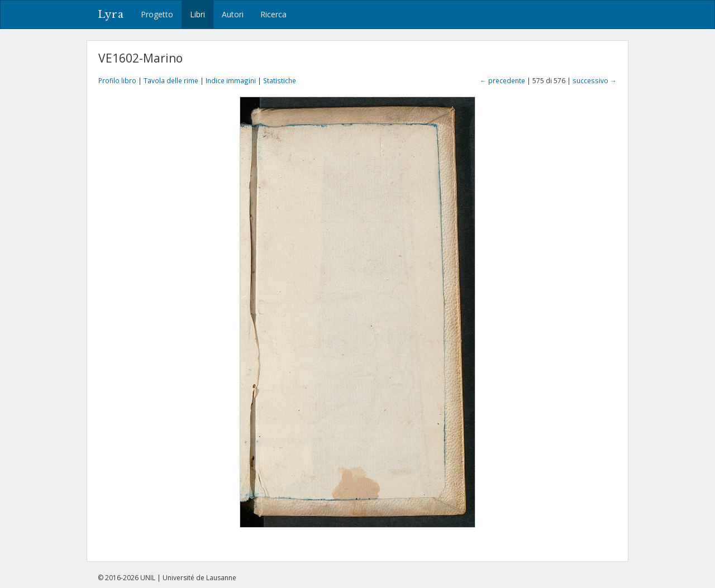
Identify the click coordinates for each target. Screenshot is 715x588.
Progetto (157, 14)
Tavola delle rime (171, 80)
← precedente (502, 80)
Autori (233, 14)
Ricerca (273, 14)
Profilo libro (117, 80)
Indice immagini (231, 80)
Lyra (111, 15)
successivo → (595, 80)
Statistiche (280, 80)
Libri (197, 14)
